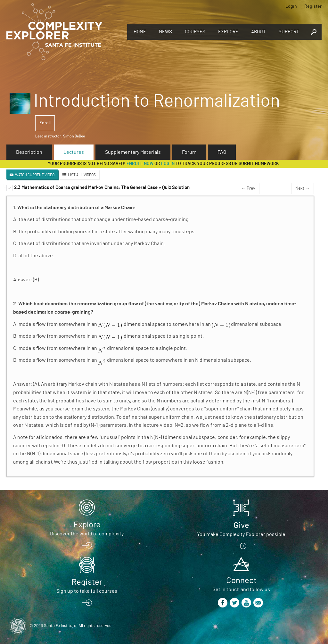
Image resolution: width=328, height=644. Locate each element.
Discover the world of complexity (87, 534)
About (258, 32)
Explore (228, 32)
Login (291, 6)
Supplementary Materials (133, 152)
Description (29, 152)
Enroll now (140, 164)
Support (289, 32)
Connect (241, 581)
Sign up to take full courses (87, 591)
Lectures (74, 152)
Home (140, 32)
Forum (189, 152)
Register (313, 6)
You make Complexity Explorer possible (241, 534)
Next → (303, 188)
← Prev (248, 188)
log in (168, 164)
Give (241, 525)
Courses (195, 32)
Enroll (45, 123)
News (165, 32)
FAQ (222, 152)
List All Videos (82, 175)
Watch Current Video (35, 175)
